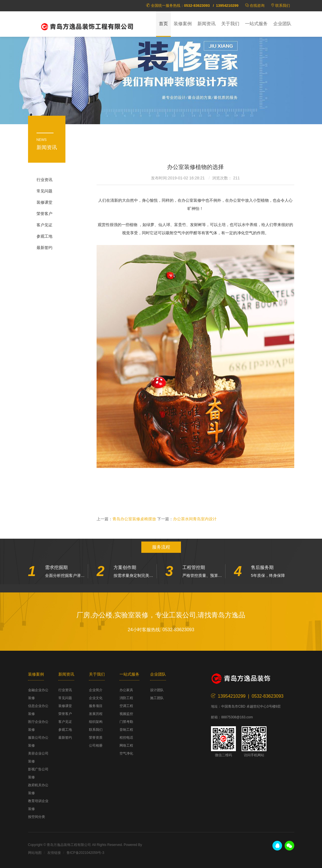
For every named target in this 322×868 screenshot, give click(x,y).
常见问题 (44, 191)
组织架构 (96, 722)
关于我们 (230, 24)
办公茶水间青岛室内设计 (195, 519)
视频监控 (126, 714)
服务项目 (96, 706)
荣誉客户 (44, 214)
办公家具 (126, 690)
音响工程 (126, 730)
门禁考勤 (126, 722)
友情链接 (54, 853)
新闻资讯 (206, 24)
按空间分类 (37, 817)
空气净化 (126, 753)
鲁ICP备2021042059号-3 (85, 853)
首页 (163, 24)
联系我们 (283, 6)
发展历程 (96, 714)
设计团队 (157, 690)
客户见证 (44, 225)
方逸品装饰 (88, 26)
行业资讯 (44, 180)
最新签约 (44, 248)
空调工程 (126, 706)
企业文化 (96, 698)
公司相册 (96, 745)
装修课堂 (44, 202)
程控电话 (126, 738)
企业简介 (96, 690)
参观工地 (44, 236)
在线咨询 (257, 6)
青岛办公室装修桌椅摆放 (134, 519)
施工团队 (157, 698)
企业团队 (282, 24)
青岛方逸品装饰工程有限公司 (69, 845)
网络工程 (126, 745)
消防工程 (126, 698)
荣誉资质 (96, 738)
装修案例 (183, 24)
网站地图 (35, 853)
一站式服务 (256, 24)
